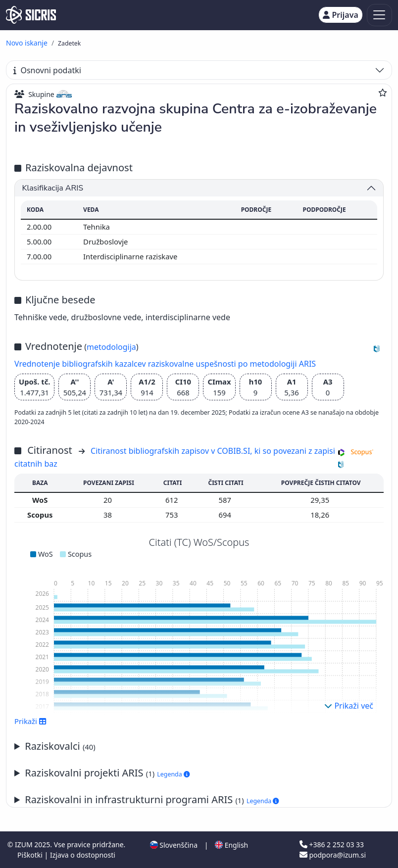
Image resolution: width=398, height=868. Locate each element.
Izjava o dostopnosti (83, 855)
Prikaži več (349, 706)
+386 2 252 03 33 (332, 844)
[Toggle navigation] (379, 15)
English (231, 845)
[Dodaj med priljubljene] (383, 93)
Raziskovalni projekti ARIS (107, 773)
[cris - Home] (31, 15)
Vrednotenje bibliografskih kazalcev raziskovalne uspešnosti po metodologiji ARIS (165, 364)
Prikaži (30, 721)
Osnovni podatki (47, 70)
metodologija (111, 347)
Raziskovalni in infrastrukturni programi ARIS (152, 799)
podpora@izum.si (333, 855)
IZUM (25, 844)
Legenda (173, 774)
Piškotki (31, 855)
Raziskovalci (60, 746)
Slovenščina (174, 845)
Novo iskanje (27, 43)
